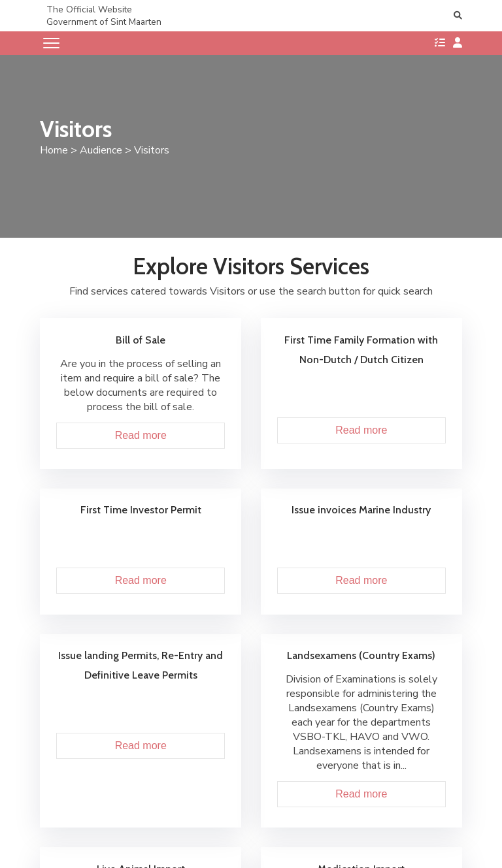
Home (54, 150)
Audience (101, 150)
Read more (141, 435)
